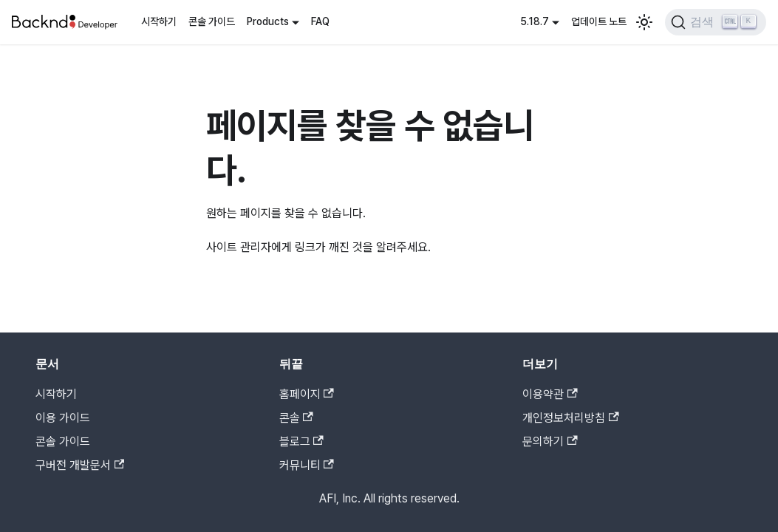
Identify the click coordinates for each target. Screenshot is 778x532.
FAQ (320, 21)
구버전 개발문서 (80, 465)
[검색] (716, 22)
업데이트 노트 (599, 21)
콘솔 (296, 418)
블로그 (301, 441)
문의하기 (550, 441)
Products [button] (268, 21)
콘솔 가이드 (212, 21)
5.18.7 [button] (535, 21)
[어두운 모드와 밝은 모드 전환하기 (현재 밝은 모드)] (644, 22)
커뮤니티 (307, 465)
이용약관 (550, 394)
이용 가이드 (63, 418)
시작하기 (159, 21)
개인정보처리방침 (570, 418)
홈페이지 (307, 394)
